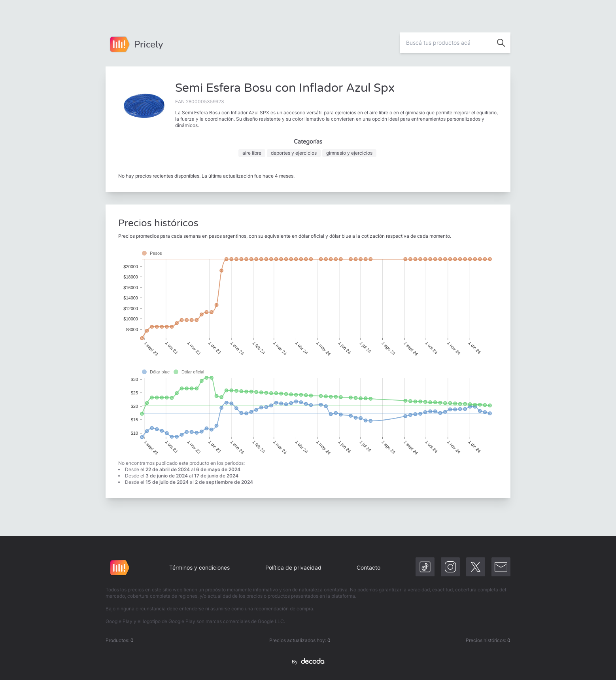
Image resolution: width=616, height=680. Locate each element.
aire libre (252, 153)
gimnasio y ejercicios (349, 153)
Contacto (368, 567)
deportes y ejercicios (294, 153)
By (308, 662)
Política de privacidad (293, 567)
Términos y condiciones (199, 567)
